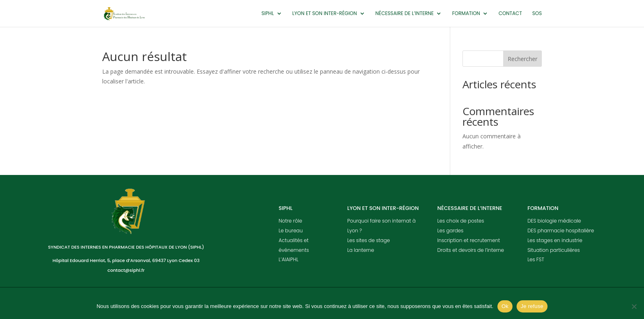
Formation (466, 14)
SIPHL (267, 14)
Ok (505, 306)
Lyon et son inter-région (325, 14)
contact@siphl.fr (126, 270)
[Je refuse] (634, 306)
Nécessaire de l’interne (404, 14)
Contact (510, 14)
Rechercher (522, 59)
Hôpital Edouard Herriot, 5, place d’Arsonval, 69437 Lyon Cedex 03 (126, 260)
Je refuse (532, 306)
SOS (537, 14)
